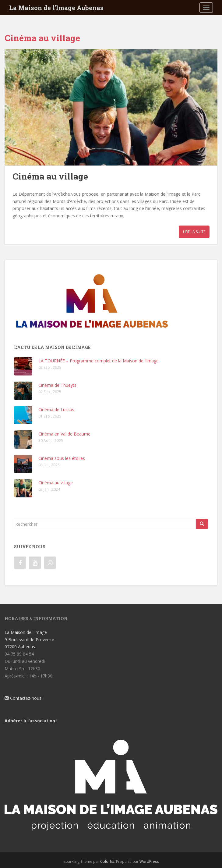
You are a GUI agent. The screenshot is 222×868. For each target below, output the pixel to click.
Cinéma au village (50, 176)
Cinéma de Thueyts (57, 385)
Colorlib (107, 861)
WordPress (149, 861)
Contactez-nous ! (24, 698)
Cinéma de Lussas (56, 409)
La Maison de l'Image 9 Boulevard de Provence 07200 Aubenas (29, 640)
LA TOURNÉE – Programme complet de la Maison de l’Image (99, 361)
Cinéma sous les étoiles (62, 458)
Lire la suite (194, 232)
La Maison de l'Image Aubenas (56, 8)
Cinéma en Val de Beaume (64, 434)
